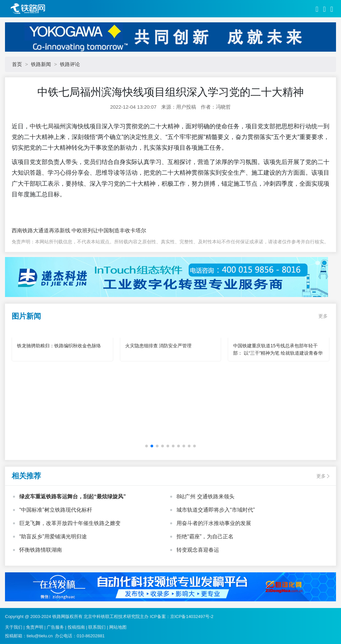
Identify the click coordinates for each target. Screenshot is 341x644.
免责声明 (35, 627)
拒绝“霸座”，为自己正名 (205, 536)
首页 (17, 64)
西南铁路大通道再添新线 (41, 230)
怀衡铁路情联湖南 (41, 550)
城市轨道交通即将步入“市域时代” (216, 510)
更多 (323, 316)
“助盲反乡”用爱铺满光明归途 (53, 536)
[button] (147, 446)
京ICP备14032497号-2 (192, 616)
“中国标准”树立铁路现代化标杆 (56, 510)
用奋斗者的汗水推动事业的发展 (214, 523)
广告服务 (55, 627)
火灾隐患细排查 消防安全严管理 (159, 346)
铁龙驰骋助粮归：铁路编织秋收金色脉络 (59, 346)
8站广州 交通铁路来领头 (205, 496)
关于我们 (14, 627)
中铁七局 (42, 126)
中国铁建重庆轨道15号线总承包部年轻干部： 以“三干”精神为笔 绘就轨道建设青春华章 (278, 353)
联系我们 (97, 627)
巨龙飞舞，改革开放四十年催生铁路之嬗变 (70, 523)
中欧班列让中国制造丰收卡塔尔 (108, 230)
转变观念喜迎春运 (198, 550)
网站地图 (118, 627)
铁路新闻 (41, 64)
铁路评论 (70, 64)
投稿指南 (76, 627)
